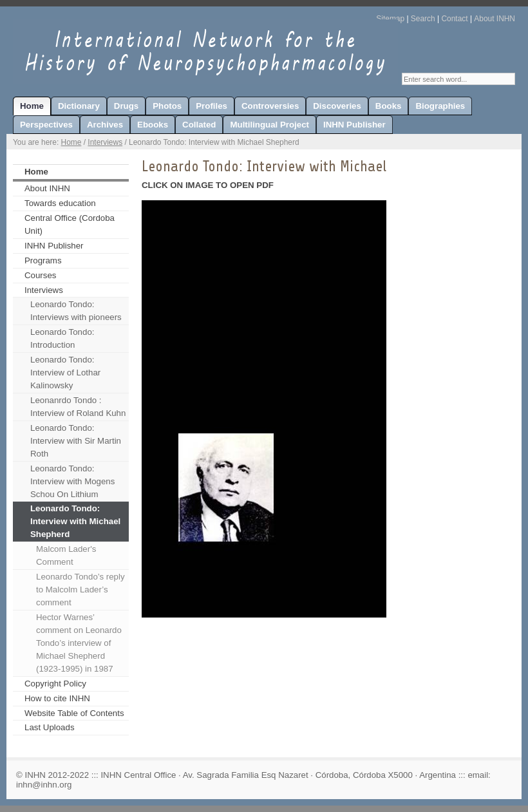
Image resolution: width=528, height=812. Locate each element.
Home (71, 142)
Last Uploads (50, 727)
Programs (43, 260)
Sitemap (390, 19)
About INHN (495, 19)
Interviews (105, 142)
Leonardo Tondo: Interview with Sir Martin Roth (76, 441)
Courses (40, 275)
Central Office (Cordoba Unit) (70, 224)
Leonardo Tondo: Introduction (62, 338)
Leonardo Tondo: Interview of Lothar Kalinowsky (65, 373)
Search (423, 19)
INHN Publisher (54, 246)
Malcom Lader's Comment (66, 555)
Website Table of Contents (74, 713)
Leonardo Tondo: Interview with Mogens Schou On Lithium (72, 481)
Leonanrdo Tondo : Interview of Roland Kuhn (78, 407)
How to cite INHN (57, 698)
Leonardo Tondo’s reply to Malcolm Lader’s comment (80, 590)
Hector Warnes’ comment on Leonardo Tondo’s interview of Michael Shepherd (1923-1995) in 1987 (79, 643)
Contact (454, 19)
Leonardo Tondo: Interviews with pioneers (76, 311)
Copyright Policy (55, 684)
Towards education (60, 203)
